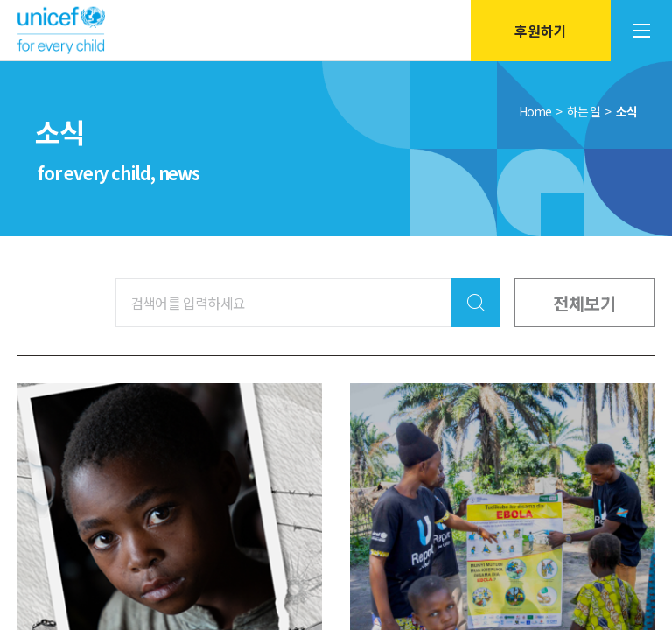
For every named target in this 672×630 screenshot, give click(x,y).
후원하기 (541, 31)
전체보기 (584, 303)
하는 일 (584, 111)
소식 (626, 111)
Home (535, 111)
